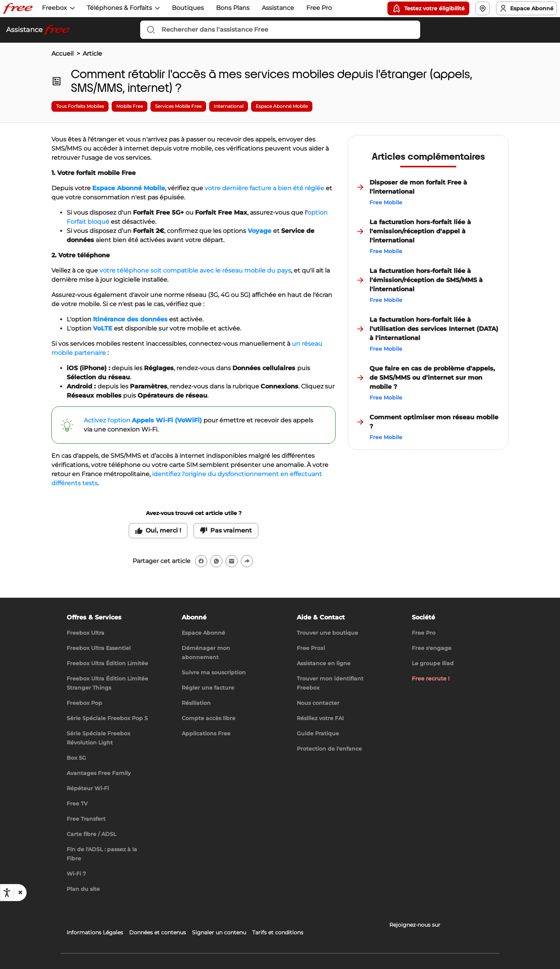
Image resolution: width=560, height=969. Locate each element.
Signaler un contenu (219, 932)
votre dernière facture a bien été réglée (264, 188)
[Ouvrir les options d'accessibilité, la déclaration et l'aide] (7, 893)
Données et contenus (158, 932)
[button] (20, 893)
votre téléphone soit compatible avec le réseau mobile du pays (195, 270)
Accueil (62, 54)
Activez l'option (143, 420)
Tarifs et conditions (278, 932)
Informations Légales (95, 932)
